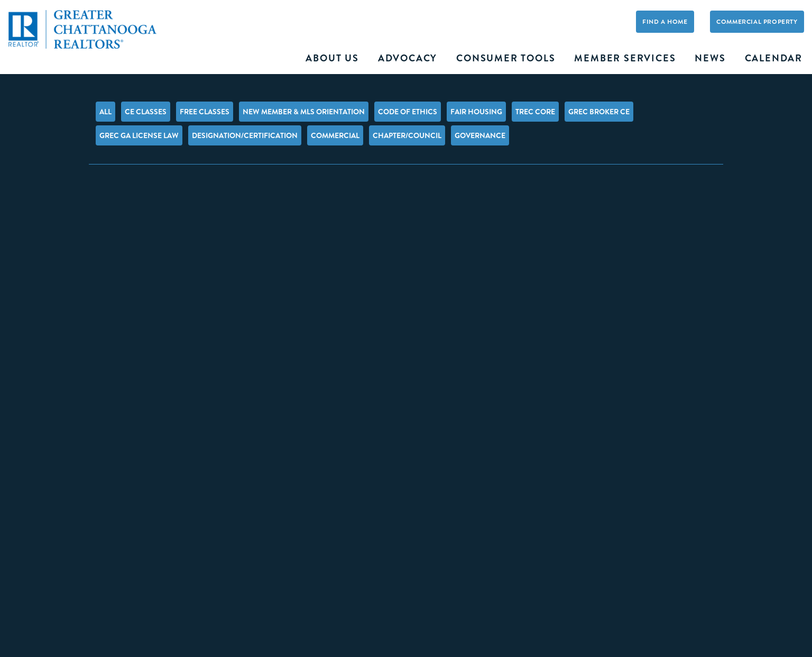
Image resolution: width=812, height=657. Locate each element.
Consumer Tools (506, 58)
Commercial (335, 135)
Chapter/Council (407, 135)
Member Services (625, 58)
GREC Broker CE (599, 112)
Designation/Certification (245, 135)
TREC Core (535, 112)
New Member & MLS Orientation (304, 112)
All (105, 112)
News (710, 58)
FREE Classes (205, 112)
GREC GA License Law (139, 135)
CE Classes (146, 112)
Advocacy (408, 58)
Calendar (774, 58)
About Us (332, 58)
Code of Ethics (408, 112)
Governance (480, 135)
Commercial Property (757, 22)
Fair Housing (476, 112)
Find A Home (665, 22)
